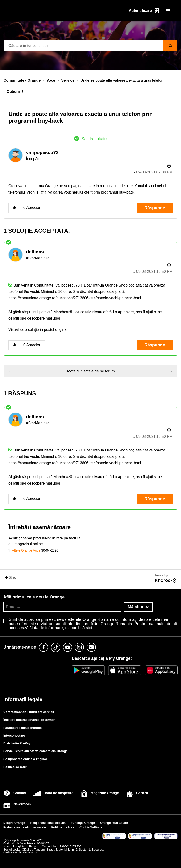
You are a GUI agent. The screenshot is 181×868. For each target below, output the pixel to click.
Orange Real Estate (114, 823)
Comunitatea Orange (22, 80)
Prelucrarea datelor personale (25, 827)
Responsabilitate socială (48, 823)
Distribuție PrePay (17, 743)
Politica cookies (63, 827)
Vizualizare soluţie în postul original (38, 330)
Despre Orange (14, 823)
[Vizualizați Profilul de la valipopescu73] (42, 152)
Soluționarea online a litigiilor (25, 759)
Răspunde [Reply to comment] (155, 345)
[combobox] (90, 46)
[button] (14, 208)
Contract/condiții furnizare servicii (29, 712)
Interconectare (14, 735)
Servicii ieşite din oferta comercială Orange (35, 751)
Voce (51, 80)
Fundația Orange (83, 823)
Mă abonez (138, 607)
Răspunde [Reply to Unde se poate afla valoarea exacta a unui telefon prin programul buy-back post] (155, 208)
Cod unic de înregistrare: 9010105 (26, 843)
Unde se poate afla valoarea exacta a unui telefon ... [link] (124, 80)
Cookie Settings (91, 827)
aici (89, 628)
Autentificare (140, 10)
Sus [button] (12, 578)
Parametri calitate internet (23, 728)
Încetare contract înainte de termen (29, 720)
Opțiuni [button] (13, 91)
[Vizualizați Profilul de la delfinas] (35, 252)
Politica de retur (15, 767)
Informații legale (23, 699)
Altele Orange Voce (26, 550)
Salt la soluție (94, 139)
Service (68, 80)
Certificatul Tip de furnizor (20, 852)
